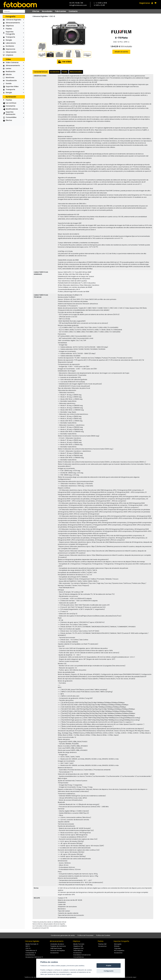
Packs (65, 72)
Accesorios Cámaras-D (34, 957)
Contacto (73, 11)
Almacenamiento (13, 23)
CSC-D (52, 16)
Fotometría (10, 106)
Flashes (9, 29)
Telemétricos (78, 950)
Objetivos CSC (79, 948)
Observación (11, 52)
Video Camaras (12, 62)
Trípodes (117, 948)
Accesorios (55, 72)
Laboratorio (11, 43)
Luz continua (11, 103)
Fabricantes (61, 11)
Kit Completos (119, 950)
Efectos (9, 120)
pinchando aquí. (131, 977)
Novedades (47, 11)
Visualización (11, 80)
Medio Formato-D (32, 944)
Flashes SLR (102, 944)
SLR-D (28, 946)
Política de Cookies (103, 935)
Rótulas (117, 946)
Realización (11, 71)
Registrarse (145, 3)
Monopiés (118, 944)
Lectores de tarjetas (58, 950)
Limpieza (9, 55)
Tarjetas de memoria (58, 946)
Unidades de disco (57, 944)
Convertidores (79, 957)
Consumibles (11, 117)
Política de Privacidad (85, 935)
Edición (9, 74)
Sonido (9, 83)
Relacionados (76, 72)
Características (41, 72)
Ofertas (36, 11)
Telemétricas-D (31, 950)
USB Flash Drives (56, 948)
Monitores (10, 77)
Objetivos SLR (78, 946)
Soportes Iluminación (11, 113)
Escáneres (10, 46)
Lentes (8, 68)
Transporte (10, 37)
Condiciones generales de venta (63, 935)
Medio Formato (79, 944)
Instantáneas (30, 955)
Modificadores (12, 109)
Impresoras (10, 49)
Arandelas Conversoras (82, 955)
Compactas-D (31, 953)
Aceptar (109, 965)
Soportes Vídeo (12, 86)
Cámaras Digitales (13, 20)
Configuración (109, 971)
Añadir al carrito (121, 52)
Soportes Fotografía (10, 33)
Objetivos (10, 26)
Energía (9, 40)
